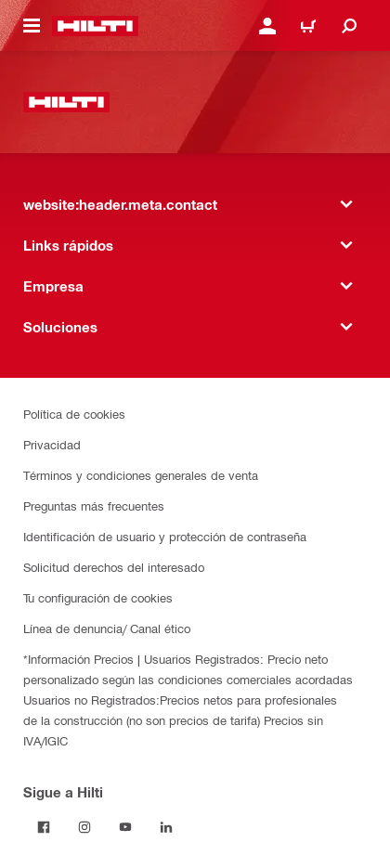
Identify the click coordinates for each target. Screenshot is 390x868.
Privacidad (52, 444)
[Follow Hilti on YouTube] (125, 827)
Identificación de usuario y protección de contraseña (165, 536)
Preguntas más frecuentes (94, 505)
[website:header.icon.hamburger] (32, 26)
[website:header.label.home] (95, 26)
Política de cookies (74, 414)
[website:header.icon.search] (349, 26)
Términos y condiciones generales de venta (141, 475)
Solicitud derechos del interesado (114, 567)
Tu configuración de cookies (98, 597)
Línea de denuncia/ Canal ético (107, 628)
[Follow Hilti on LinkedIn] (166, 827)
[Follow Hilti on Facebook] (44, 827)
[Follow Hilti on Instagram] (84, 827)
